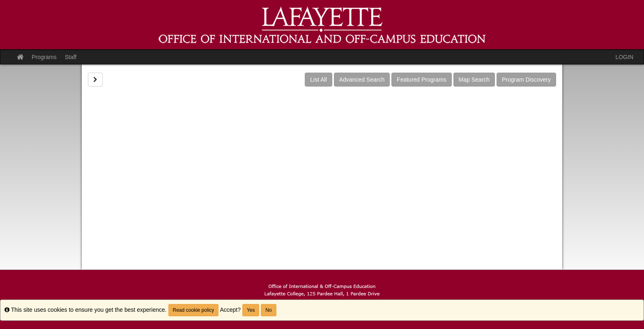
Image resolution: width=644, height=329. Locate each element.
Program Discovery (526, 80)
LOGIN (624, 57)
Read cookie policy (194, 310)
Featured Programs (422, 80)
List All (318, 80)
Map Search (474, 80)
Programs (44, 57)
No (268, 310)
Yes (251, 310)
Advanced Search (362, 80)
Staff (71, 57)
